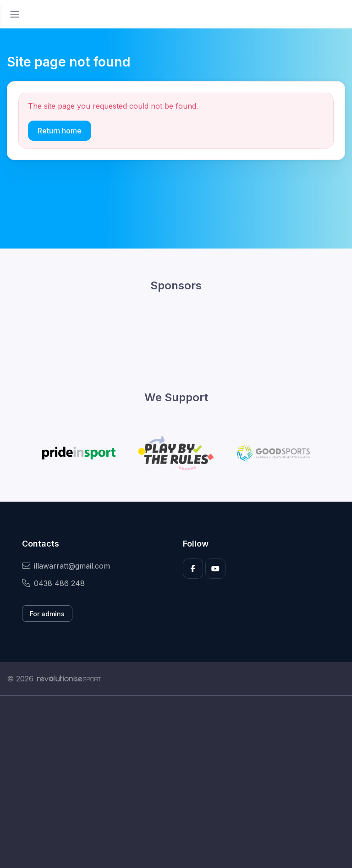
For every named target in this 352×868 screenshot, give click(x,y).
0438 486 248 (53, 583)
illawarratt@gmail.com (66, 566)
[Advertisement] (176, 782)
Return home (60, 131)
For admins (47, 614)
